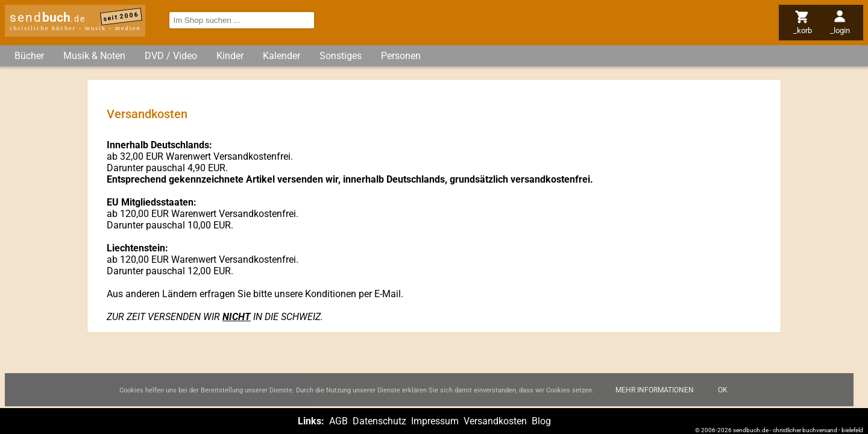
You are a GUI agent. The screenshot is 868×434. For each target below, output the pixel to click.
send (48, 17)
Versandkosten (495, 421)
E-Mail (388, 294)
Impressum (435, 421)
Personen (401, 56)
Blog (541, 421)
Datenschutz (379, 421)
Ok (723, 392)
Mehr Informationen (655, 392)
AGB (338, 421)
